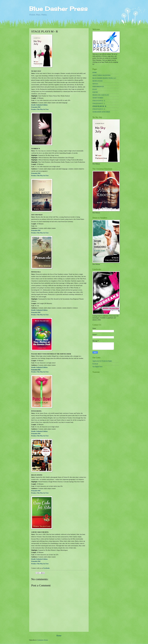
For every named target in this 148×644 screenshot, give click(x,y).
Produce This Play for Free (40, 109)
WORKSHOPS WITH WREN (101, 112)
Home (59, 636)
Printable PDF (36, 107)
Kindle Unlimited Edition (39, 105)
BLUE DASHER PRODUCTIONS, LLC (104, 78)
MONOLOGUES (98, 81)
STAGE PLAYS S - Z (99, 109)
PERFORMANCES (98, 87)
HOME (95, 72)
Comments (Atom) (43, 640)
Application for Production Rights (102, 361)
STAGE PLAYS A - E (99, 101)
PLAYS (95, 89)
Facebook (46, 568)
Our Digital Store (97, 367)
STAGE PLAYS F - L (99, 103)
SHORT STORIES (98, 98)
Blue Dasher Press (58, 9)
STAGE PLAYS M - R (99, 106)
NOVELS (95, 84)
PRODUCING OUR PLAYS (101, 95)
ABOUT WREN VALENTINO (101, 75)
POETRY (95, 92)
